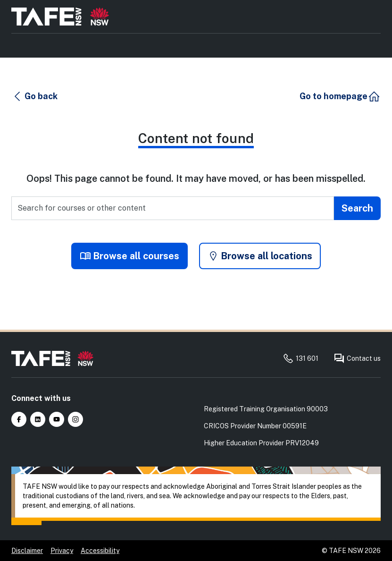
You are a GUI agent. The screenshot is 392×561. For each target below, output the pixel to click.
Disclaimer (27, 551)
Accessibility (100, 551)
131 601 (300, 358)
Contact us (357, 358)
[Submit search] (357, 208)
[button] (35, 96)
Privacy (62, 551)
